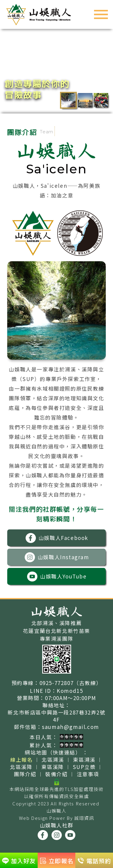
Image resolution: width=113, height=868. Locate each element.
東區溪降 (52, 767)
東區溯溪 (84, 760)
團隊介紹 (25, 774)
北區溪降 (21, 767)
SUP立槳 (84, 767)
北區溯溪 (53, 760)
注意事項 (88, 774)
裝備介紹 (56, 774)
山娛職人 (56, 811)
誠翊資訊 (84, 818)
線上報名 (21, 760)
